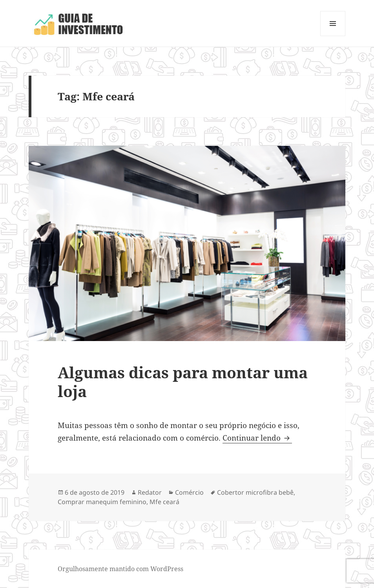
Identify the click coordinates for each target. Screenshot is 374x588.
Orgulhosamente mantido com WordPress (120, 569)
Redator (150, 492)
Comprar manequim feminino (102, 502)
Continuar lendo (257, 438)
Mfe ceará (164, 502)
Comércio (189, 492)
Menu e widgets (333, 36)
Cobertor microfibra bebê (255, 492)
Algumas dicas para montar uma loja (183, 382)
